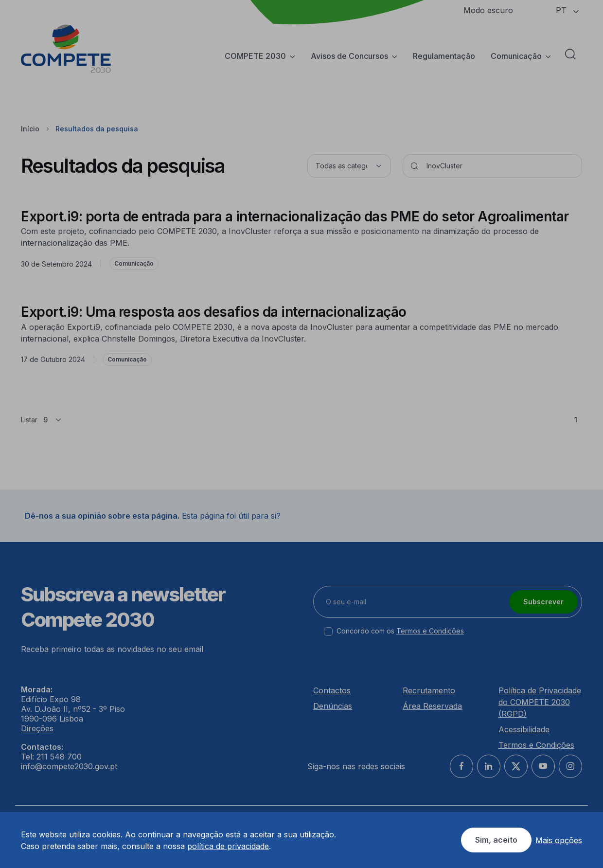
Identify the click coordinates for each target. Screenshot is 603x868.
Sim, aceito (496, 840)
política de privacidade (228, 846)
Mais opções (559, 840)
